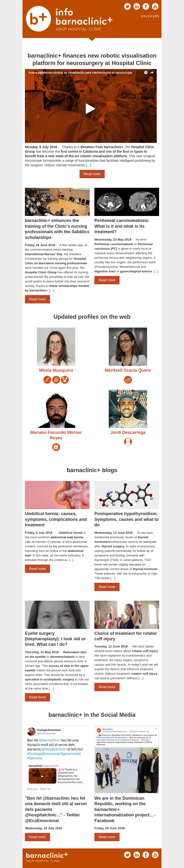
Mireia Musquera (56, 370)
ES (143, 16)
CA (150, 16)
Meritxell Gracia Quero (128, 370)
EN (157, 16)
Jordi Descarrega (128, 432)
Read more (92, 174)
